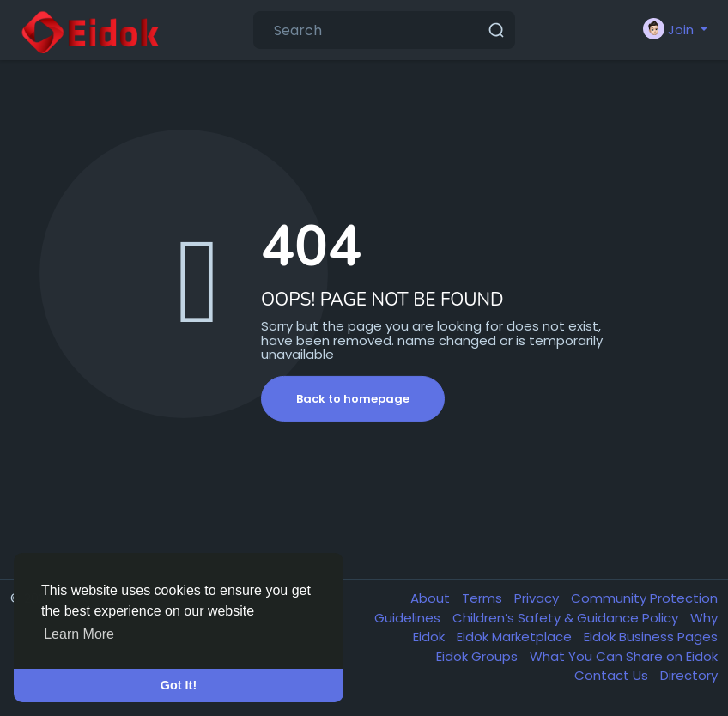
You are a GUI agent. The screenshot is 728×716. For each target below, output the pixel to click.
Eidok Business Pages (651, 637)
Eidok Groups (479, 656)
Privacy (538, 598)
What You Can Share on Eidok (624, 656)
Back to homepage (353, 399)
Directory (689, 675)
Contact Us (613, 675)
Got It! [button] (179, 685)
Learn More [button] (79, 634)
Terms (484, 598)
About (432, 598)
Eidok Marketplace (516, 637)
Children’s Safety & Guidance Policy (567, 618)
